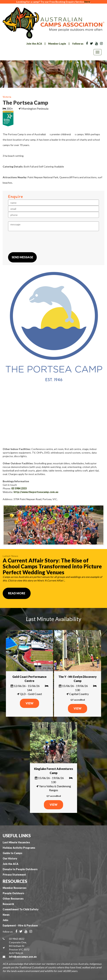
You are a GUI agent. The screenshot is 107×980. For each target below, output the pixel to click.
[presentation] (35, 242)
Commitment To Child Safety (21, 909)
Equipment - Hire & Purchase (20, 925)
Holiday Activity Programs (19, 848)
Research (8, 904)
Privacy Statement (14, 875)
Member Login (57, 44)
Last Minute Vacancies (16, 842)
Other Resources (13, 899)
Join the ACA (34, 44)
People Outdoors (13, 893)
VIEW (29, 703)
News (6, 915)
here (87, 2)
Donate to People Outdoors (20, 869)
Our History (10, 858)
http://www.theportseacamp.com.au (36, 492)
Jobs (5, 920)
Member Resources (15, 888)
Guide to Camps (12, 853)
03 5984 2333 (19, 488)
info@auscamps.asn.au (23, 957)
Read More (17, 593)
